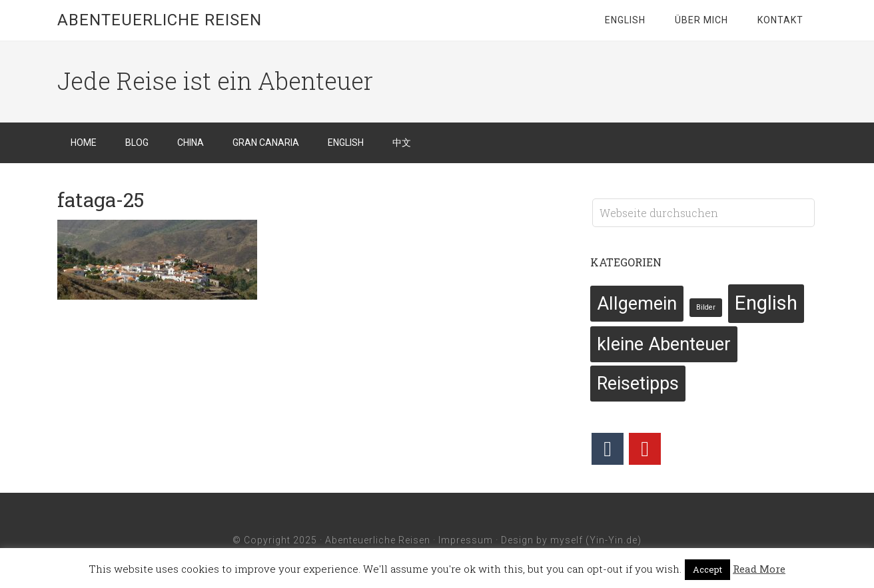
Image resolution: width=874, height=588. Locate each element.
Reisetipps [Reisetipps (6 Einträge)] (638, 384)
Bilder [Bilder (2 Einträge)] (706, 307)
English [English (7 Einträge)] (766, 303)
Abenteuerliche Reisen (160, 20)
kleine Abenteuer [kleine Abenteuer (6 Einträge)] (664, 344)
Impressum (466, 540)
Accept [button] (707, 569)
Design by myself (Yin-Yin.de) (571, 540)
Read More (759, 569)
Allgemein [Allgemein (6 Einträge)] (637, 304)
